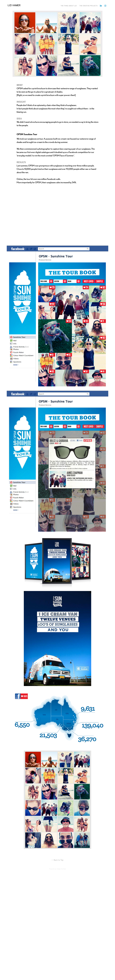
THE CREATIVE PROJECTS (88, 6)
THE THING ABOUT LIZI (69, 6)
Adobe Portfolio (61, 869)
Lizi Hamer (14, 5)
